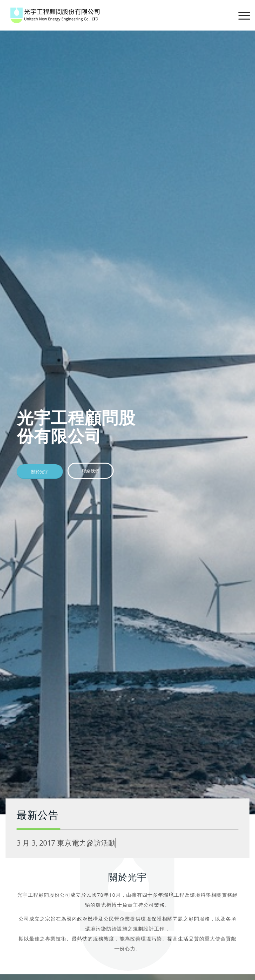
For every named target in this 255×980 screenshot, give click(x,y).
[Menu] (241, 15)
